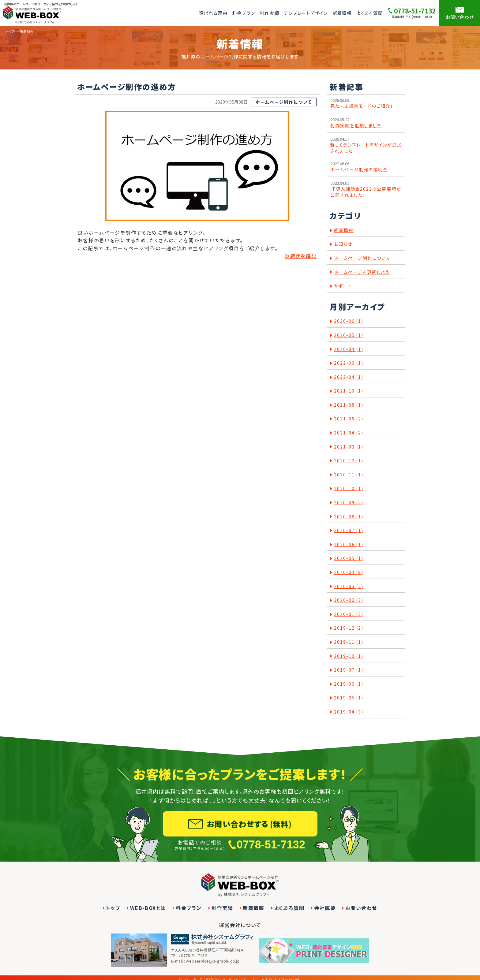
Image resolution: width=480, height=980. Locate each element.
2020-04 (349, 572)
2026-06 (349, 321)
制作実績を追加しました (356, 126)
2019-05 (349, 698)
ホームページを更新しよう (362, 272)
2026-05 (349, 335)
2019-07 (349, 670)
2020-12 (349, 461)
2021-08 (349, 405)
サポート (343, 286)
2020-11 (349, 475)
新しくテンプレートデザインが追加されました (366, 148)
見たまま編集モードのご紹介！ (362, 106)
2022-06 (349, 363)
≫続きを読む (301, 256)
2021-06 (349, 419)
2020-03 (349, 586)
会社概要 (325, 908)
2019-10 (349, 656)
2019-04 (349, 712)
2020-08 (349, 517)
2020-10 (349, 488)
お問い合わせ (361, 908)
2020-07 (349, 530)
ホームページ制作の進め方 (127, 87)
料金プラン (244, 13)
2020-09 (349, 503)
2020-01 (349, 614)
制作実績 (269, 13)
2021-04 (349, 433)
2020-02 (349, 600)
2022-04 (349, 377)
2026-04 (349, 349)
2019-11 (349, 642)
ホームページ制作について (284, 102)
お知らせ (343, 244)
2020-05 (349, 558)
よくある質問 (370, 13)
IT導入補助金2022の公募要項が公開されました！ (366, 192)
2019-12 (349, 628)
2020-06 (349, 544)
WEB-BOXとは (148, 908)
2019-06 (349, 684)
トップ (11, 31)
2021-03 (349, 447)
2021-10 (349, 391)
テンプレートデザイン (306, 13)
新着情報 (342, 13)
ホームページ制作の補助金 (359, 170)
